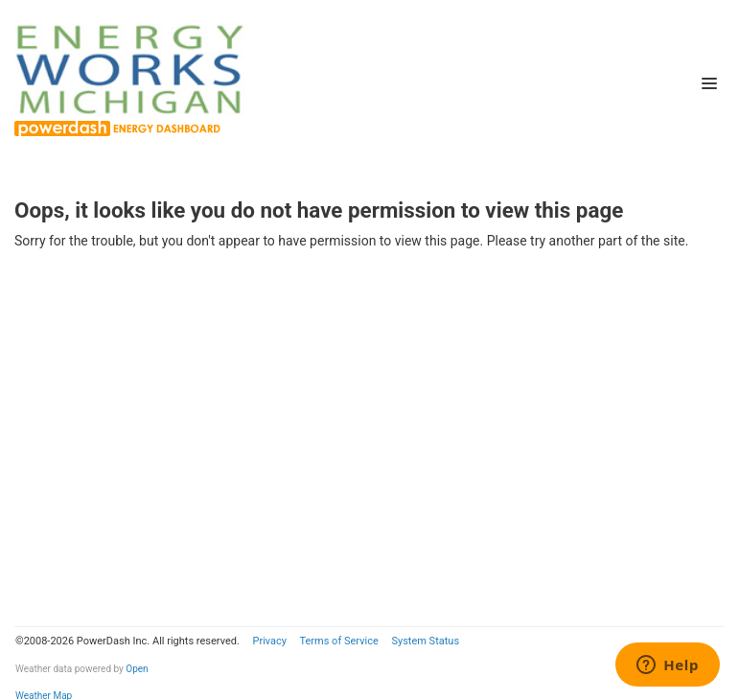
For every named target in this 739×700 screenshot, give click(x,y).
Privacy (269, 641)
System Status (425, 641)
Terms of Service (338, 641)
